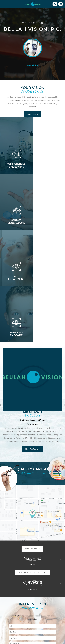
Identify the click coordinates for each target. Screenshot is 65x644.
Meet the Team (31, 337)
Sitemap (48, 625)
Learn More (31, 114)
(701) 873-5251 (32, 608)
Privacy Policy (38, 625)
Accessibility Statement (23, 625)
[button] (30, 452)
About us (33, 65)
